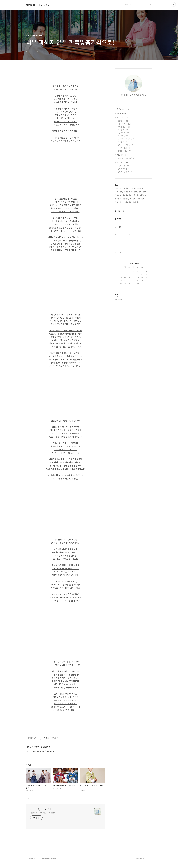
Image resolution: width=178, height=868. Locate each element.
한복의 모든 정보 (125, 172)
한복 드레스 (124, 127)
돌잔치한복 (123, 133)
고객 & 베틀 (124, 148)
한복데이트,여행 (125, 145)
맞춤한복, (133, 199)
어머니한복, (119, 192)
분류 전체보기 (122, 109)
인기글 (125, 211)
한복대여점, (128, 202)
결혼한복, (127, 192)
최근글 (117, 211)
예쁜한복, (143, 195)
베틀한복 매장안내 (124, 113)
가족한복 (123, 136)
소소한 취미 (120, 155)
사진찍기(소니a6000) (126, 158)
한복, (140, 192)
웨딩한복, (134, 192)
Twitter (129, 235)
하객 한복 (122, 142)
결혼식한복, (141, 199)
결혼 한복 (123, 121)
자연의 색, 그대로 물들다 (38, 5)
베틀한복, (136, 195)
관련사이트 (140, 858)
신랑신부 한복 (125, 124)
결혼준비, (118, 188)
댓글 (28, 798)
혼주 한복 (123, 130)
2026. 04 (134, 263)
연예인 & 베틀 (124, 151)
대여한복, (136, 202)
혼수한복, (118, 199)
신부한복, (140, 188)
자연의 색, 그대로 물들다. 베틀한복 (43, 813)
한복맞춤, (118, 195)
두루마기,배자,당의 (126, 139)
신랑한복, (133, 188)
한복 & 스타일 (124, 169)
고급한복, (126, 188)
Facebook (119, 235)
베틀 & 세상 (121, 162)
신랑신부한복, (127, 195)
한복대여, (146, 192)
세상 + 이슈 (123, 166)
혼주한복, (126, 199)
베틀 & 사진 (122, 117)
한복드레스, (119, 202)
